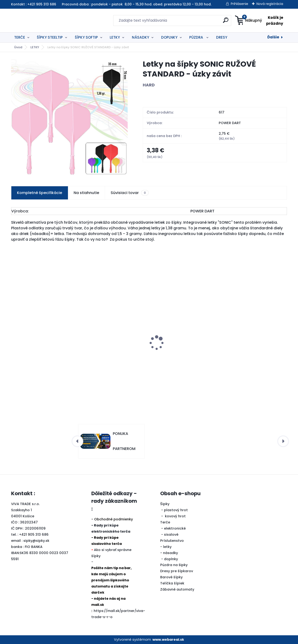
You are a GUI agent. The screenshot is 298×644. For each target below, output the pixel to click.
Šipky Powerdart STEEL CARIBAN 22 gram (43, 353)
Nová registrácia (270, 4)
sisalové (171, 535)
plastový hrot (176, 510)
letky (167, 547)
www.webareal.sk (168, 640)
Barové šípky (171, 577)
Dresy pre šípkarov (177, 571)
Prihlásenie (239, 4)
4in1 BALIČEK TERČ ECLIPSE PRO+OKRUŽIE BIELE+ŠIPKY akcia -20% (113, 346)
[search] (195, 22)
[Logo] (40, 20)
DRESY (222, 37)
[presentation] (14, 336)
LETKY (115, 37)
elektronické (175, 528)
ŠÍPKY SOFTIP (86, 37)
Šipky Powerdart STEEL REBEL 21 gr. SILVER (181, 358)
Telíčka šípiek (172, 583)
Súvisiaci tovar (130, 193)
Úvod (18, 47)
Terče (165, 522)
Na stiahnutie (86, 193)
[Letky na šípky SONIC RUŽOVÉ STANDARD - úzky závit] (69, 117)
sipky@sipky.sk (36, 541)
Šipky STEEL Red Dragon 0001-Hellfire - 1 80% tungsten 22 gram (251, 360)
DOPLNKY (169, 37)
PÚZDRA (197, 37)
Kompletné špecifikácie (40, 193)
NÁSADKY (141, 37)
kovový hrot (175, 516)
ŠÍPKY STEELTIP (50, 37)
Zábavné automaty (177, 589)
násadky (170, 553)
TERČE (20, 37)
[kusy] (25, 389)
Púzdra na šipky (174, 565)
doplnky (171, 559)
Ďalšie (273, 37)
